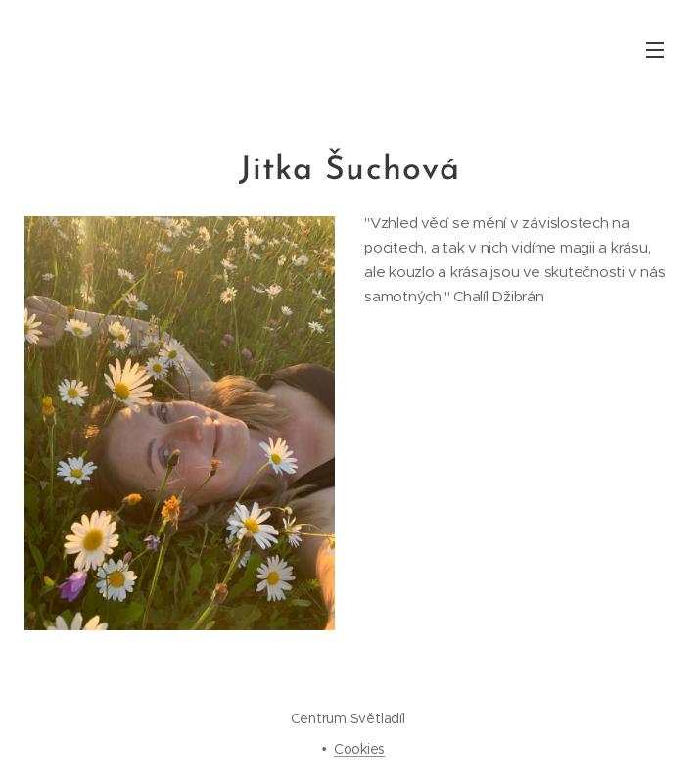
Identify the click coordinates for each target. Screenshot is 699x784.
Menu (655, 50)
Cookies (359, 749)
